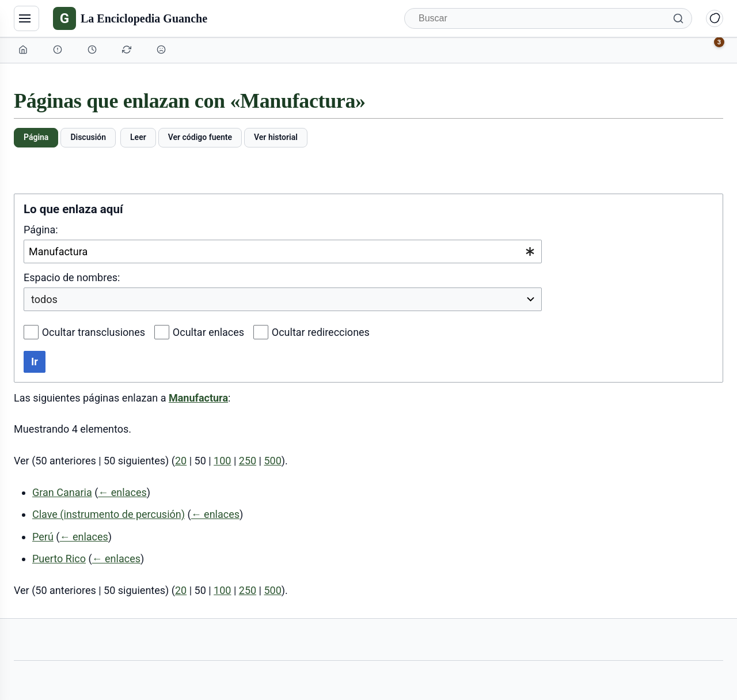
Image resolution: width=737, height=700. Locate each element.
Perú (43, 537)
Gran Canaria (62, 492)
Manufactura (198, 398)
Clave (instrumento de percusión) (109, 514)
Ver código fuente (200, 137)
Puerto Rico (59, 559)
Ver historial (276, 137)
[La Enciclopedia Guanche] (130, 18)
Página (36, 137)
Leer (138, 137)
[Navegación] (26, 18)
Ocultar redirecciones (321, 332)
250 (248, 461)
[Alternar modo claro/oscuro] (715, 18)
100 (222, 461)
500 (272, 461)
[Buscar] (548, 18)
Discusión (88, 137)
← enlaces (122, 492)
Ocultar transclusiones (94, 332)
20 (181, 461)
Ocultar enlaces (208, 332)
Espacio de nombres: (72, 277)
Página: (41, 230)
